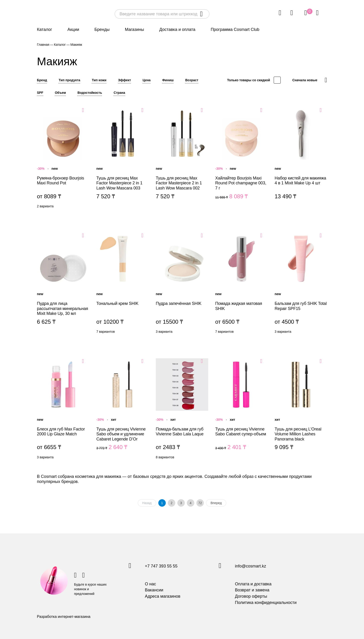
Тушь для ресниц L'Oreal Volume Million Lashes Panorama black (301, 410)
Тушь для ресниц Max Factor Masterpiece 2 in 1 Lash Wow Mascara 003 (123, 159)
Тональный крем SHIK (123, 284)
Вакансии (154, 590)
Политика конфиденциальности (266, 603)
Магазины (134, 29)
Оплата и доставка (253, 584)
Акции (73, 29)
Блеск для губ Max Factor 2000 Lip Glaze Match (63, 410)
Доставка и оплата (177, 29)
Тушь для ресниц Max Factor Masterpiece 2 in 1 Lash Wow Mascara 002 (182, 159)
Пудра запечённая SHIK (182, 284)
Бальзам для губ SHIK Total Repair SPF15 (301, 284)
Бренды (102, 29)
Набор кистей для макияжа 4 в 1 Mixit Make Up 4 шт (301, 159)
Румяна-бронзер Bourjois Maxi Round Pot (63, 159)
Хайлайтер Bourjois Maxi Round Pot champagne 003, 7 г (241, 159)
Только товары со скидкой (249, 80)
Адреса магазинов (163, 596)
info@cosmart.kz (250, 566)
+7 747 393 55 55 (161, 566)
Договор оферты (251, 596)
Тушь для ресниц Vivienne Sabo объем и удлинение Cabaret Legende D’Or (123, 410)
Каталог (44, 29)
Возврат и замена (252, 590)
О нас (150, 584)
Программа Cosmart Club (235, 29)
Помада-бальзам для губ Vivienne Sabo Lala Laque (182, 410)
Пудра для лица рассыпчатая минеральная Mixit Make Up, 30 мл (63, 284)
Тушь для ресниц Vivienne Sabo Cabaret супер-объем (241, 410)
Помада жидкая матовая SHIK (241, 284)
